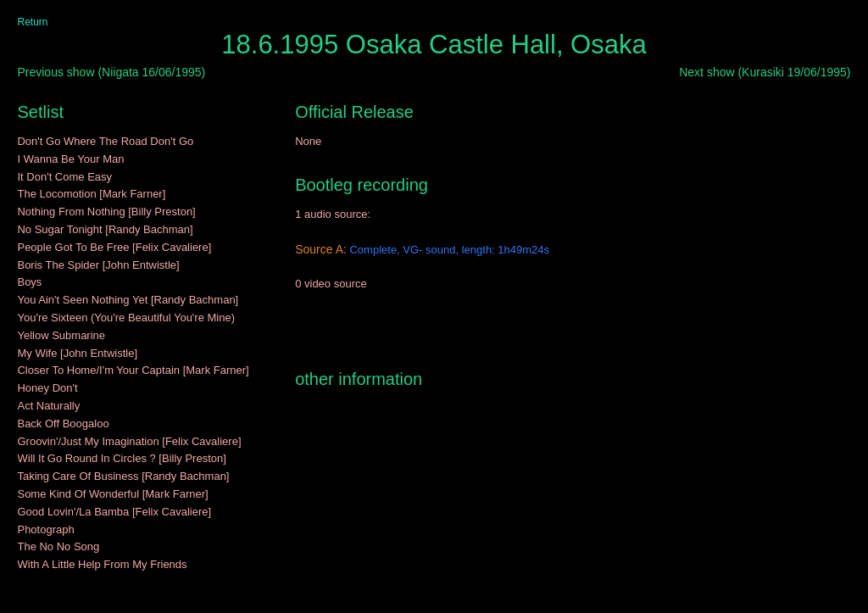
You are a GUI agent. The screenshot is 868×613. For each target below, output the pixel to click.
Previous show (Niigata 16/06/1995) (111, 72)
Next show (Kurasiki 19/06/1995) (765, 72)
